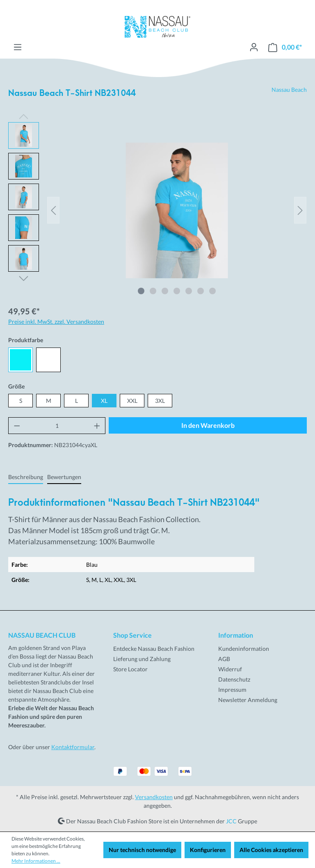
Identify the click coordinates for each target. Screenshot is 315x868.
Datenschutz (234, 679)
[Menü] (18, 47)
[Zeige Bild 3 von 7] (165, 291)
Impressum (232, 690)
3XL (160, 401)
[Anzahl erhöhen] (97, 426)
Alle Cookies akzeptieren (271, 850)
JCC (231, 821)
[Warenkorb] (285, 47)
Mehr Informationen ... (36, 861)
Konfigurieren (208, 850)
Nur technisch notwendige (142, 850)
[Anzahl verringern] (17, 426)
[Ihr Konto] (254, 47)
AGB (224, 659)
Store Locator (130, 669)
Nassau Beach (289, 90)
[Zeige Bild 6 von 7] (201, 291)
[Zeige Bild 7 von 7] (212, 291)
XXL (132, 401)
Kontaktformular (73, 747)
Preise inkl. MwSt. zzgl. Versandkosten (56, 322)
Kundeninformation (244, 649)
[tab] (26, 477)
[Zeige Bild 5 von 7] (189, 291)
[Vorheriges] (53, 210)
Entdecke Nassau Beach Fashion (154, 649)
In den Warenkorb (208, 425)
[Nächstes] (300, 210)
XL (104, 401)
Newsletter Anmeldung (248, 700)
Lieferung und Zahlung (142, 659)
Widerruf (230, 669)
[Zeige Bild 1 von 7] (141, 291)
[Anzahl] (57, 426)
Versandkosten (154, 797)
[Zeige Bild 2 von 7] (153, 291)
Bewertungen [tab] (64, 477)
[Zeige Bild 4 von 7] (177, 291)
